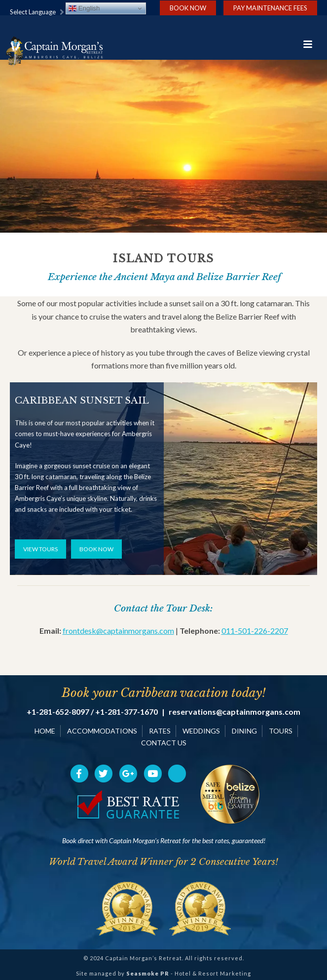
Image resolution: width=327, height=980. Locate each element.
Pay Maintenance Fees (270, 8)
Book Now (188, 8)
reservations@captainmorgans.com (235, 712)
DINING (244, 731)
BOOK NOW (96, 549)
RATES (160, 731)
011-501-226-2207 (255, 631)
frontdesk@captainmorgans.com (118, 631)
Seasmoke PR (148, 973)
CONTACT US (164, 743)
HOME (45, 731)
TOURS (281, 731)
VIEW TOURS (40, 549)
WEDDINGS (201, 731)
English (84, 8)
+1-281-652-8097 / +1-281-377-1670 (92, 712)
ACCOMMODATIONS (102, 731)
